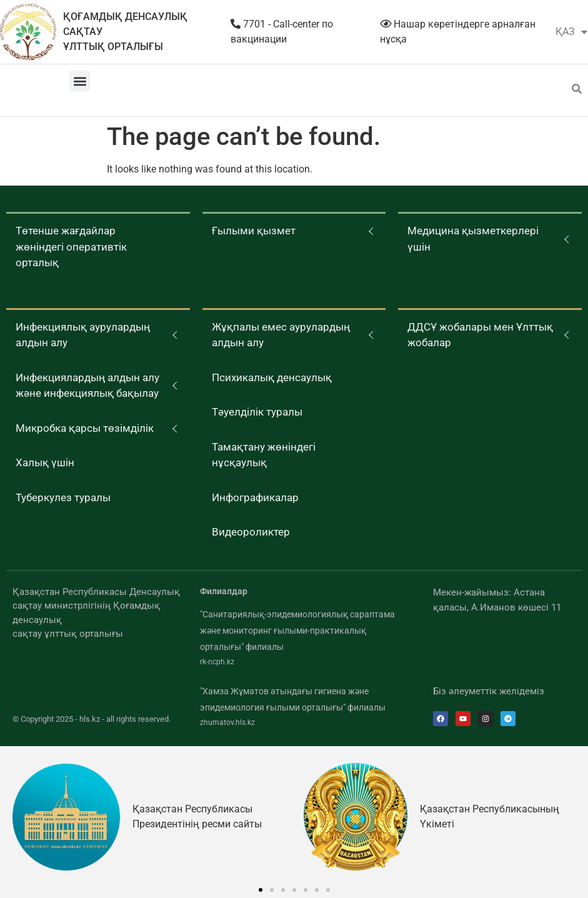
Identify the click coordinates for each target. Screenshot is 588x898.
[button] (80, 81)
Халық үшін (45, 462)
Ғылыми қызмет (254, 231)
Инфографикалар (255, 497)
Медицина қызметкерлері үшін (473, 239)
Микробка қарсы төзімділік (85, 428)
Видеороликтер (251, 532)
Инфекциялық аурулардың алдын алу (83, 335)
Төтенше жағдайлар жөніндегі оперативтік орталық (71, 247)
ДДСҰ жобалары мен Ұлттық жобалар (480, 335)
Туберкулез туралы (63, 497)
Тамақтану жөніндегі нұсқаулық (264, 455)
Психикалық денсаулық (272, 377)
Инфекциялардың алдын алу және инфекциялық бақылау (87, 386)
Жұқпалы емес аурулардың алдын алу (281, 335)
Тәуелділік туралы (257, 412)
